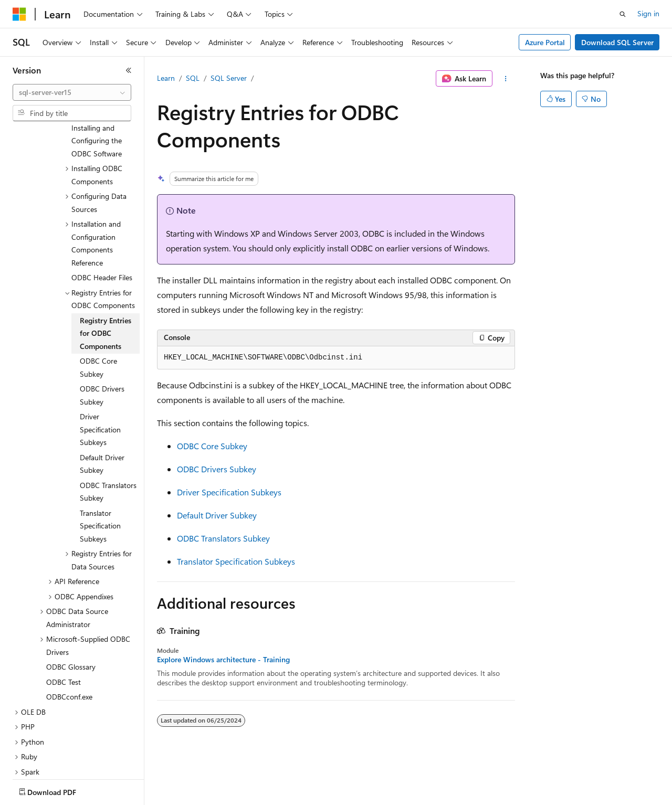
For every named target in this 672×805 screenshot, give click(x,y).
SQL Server (229, 78)
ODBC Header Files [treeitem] (102, 241)
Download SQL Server (617, 42)
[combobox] (72, 92)
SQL (193, 78)
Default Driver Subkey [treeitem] (102, 428)
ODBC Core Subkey (212, 446)
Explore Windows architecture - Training (223, 660)
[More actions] (506, 79)
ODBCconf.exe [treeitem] (69, 660)
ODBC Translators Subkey (223, 538)
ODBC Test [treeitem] (64, 646)
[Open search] (623, 14)
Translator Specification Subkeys (236, 561)
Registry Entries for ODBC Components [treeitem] (106, 297)
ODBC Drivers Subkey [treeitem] (102, 359)
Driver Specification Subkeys (229, 492)
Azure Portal (545, 42)
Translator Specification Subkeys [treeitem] (100, 490)
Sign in (648, 13)
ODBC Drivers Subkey (217, 469)
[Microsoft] (19, 14)
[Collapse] (129, 70)
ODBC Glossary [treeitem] (71, 631)
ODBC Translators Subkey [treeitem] (108, 456)
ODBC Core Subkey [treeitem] (98, 331)
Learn (166, 78)
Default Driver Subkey (217, 515)
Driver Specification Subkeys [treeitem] (100, 393)
